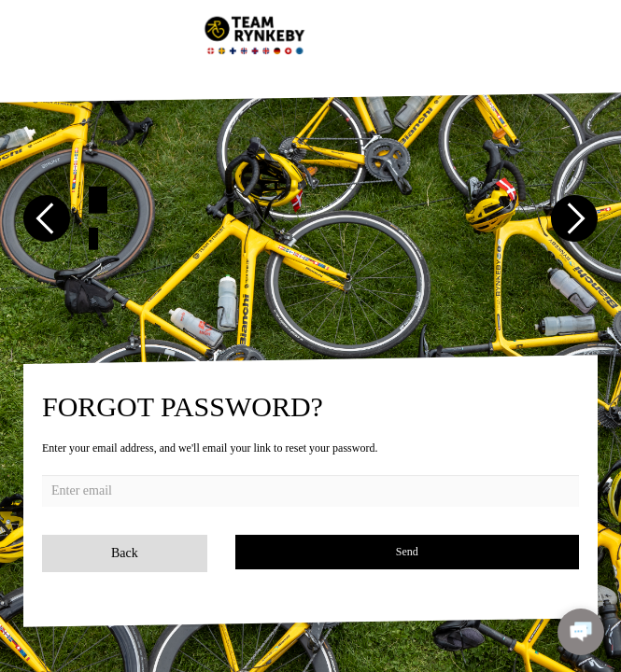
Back (125, 553)
